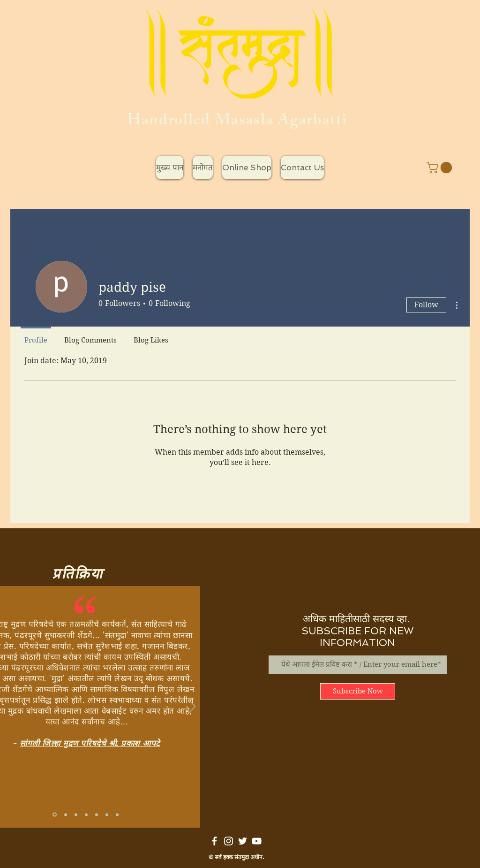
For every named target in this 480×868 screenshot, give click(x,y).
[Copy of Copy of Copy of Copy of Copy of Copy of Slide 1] (117, 815)
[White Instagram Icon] (229, 841)
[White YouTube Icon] (257, 841)
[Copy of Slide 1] (66, 815)
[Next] (192, 707)
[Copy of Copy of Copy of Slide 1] (76, 815)
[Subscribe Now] (358, 691)
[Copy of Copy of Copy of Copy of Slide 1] (97, 815)
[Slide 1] (55, 815)
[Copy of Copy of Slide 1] (86, 815)
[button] (441, 168)
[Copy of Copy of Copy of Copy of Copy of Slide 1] (107, 815)
